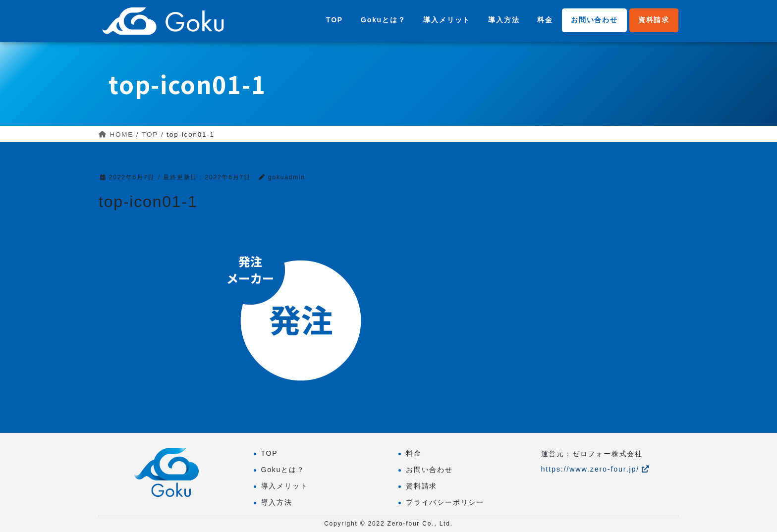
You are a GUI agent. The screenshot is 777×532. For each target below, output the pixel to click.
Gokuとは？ (283, 470)
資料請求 (421, 486)
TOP (270, 453)
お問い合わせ (429, 470)
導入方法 (277, 502)
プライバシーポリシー (445, 502)
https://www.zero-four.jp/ (595, 469)
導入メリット (285, 486)
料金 (414, 453)
